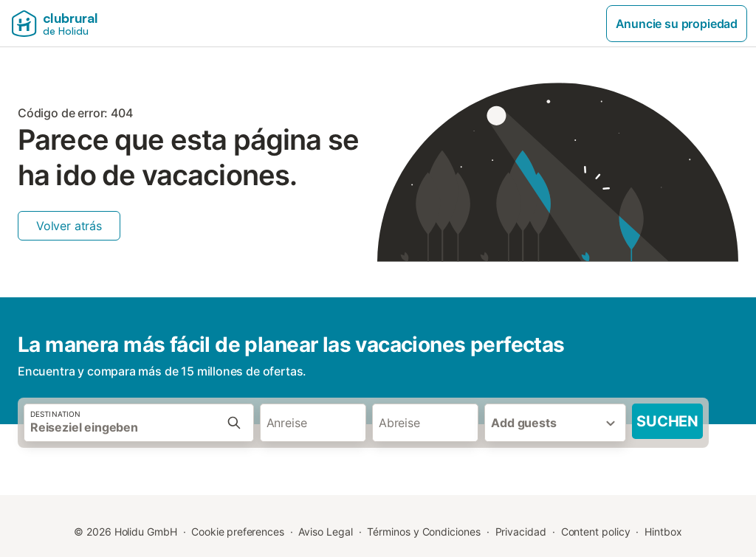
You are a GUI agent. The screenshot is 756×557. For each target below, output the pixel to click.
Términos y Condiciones (423, 532)
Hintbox (663, 532)
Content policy (596, 532)
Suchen (667, 421)
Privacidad (521, 532)
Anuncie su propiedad (677, 24)
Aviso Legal (325, 532)
